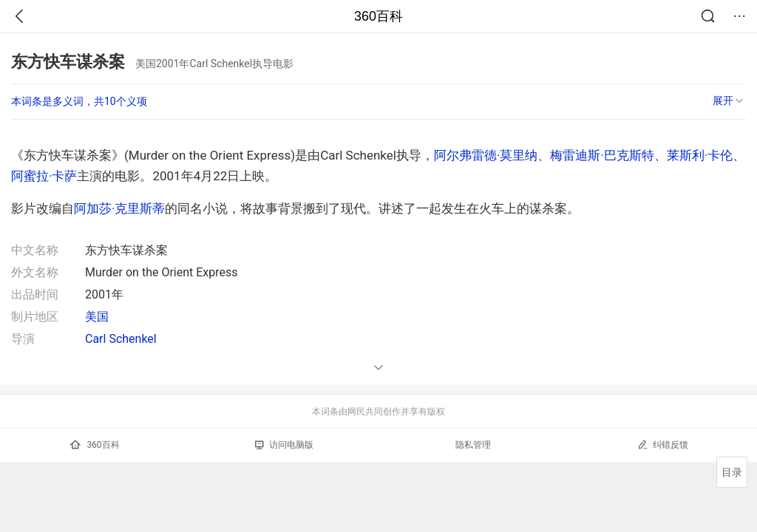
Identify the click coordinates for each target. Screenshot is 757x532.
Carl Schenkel (121, 339)
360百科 (378, 16)
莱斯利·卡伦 (700, 155)
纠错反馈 (663, 444)
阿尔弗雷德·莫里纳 (486, 155)
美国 (97, 317)
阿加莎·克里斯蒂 (119, 208)
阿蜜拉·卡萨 (44, 176)
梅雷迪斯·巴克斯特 (602, 155)
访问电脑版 (284, 445)
